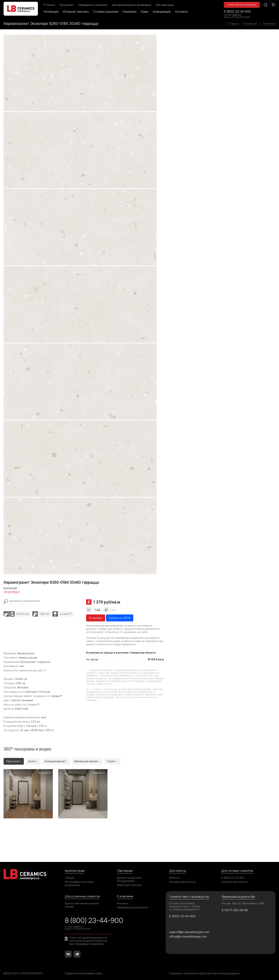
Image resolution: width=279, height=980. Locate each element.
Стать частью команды (242, 5)
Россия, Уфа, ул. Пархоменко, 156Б (243, 901)
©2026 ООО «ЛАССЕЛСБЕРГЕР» (24, 971)
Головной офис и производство (189, 894)
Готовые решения (106, 12)
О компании (125, 894)
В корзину (96, 618)
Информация (162, 12)
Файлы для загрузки (129, 883)
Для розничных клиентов (82, 894)
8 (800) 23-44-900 (237, 11)
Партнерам (125, 868)
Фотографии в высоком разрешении (79, 881)
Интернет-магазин (76, 12)
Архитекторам (75, 868)
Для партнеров (165, 5)
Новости (174, 875)
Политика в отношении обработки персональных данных (204, 971)
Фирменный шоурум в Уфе (238, 894)
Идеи (144, 12)
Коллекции (51, 12)
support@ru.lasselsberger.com (189, 930)
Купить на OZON (120, 618)
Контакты (181, 12)
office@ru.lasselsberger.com (188, 934)
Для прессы (178, 868)
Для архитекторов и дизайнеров (131, 5)
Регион (49, 5)
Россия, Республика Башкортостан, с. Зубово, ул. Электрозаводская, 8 (185, 904)
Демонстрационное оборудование (129, 877)
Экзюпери (11, 592)
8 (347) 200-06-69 (235, 908)
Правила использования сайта (84, 971)
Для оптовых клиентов (237, 868)
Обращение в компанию (93, 5)
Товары (69, 875)
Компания (129, 12)
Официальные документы (133, 905)
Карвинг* (57, 696)
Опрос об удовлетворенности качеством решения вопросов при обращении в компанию (88, 938)
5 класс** (66, 614)
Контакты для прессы (182, 879)
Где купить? (67, 5)
